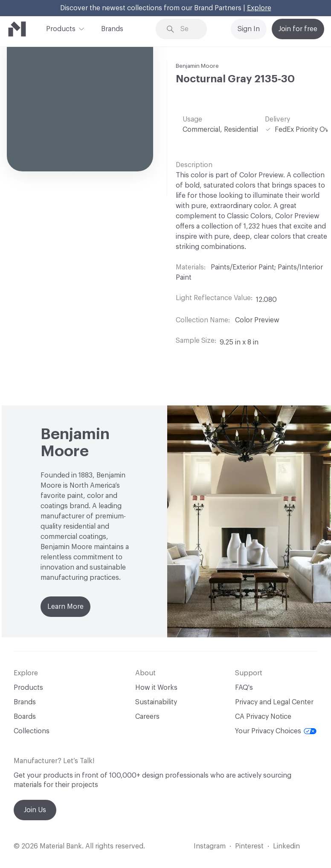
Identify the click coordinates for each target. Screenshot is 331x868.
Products (61, 28)
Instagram (210, 846)
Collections (32, 731)
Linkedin (286, 846)
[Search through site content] (187, 29)
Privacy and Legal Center (274, 702)
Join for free (298, 29)
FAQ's (244, 688)
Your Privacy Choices (276, 731)
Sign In (249, 29)
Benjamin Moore (197, 66)
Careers (147, 717)
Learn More (65, 607)
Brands (112, 29)
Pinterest (249, 846)
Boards (25, 717)
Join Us (35, 810)
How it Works (156, 688)
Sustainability (156, 702)
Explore (259, 8)
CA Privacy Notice (263, 717)
